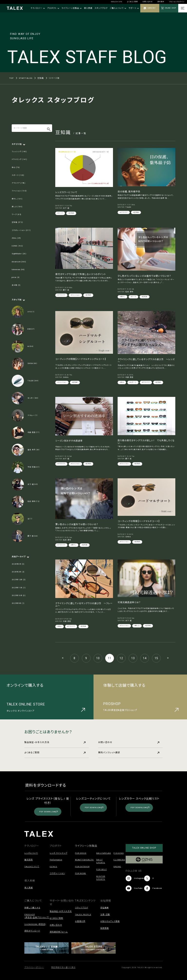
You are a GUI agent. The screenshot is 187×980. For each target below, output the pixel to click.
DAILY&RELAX (103, 853)
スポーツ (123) (18, 175)
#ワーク (60, 213)
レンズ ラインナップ (58, 853)
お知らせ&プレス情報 (110, 921)
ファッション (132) (19, 191)
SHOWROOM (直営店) (35, 924)
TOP (11, 78)
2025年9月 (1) (18, 603)
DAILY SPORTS (101, 861)
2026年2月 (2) (18, 572)
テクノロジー (38, 8)
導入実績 (88, 8)
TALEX (128, 207)
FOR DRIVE (81, 853)
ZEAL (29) (16, 238)
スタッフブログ (101, 8)
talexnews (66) (18, 270)
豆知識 (40, 78)
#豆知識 (71, 213)
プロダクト (53, 8)
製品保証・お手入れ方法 (55, 742)
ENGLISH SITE (117, 2)
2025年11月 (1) (19, 588)
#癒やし (122, 297)
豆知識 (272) (17, 222)
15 (156, 658)
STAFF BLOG (26, 78)
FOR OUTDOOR (82, 867)
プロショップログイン (177, 2)
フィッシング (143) (19, 152)
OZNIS (53, 867)
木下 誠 (66, 208)
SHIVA (66, 377)
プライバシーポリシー (34, 967)
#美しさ (137, 626)
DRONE (117, 867)
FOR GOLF (101, 869)
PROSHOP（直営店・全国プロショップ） (37, 916)
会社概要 (105, 908)
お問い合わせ (148, 2)
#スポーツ (133, 382)
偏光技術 (29, 860)
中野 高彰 (129, 377)
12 (121, 658)
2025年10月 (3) (19, 596)
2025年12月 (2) (19, 580)
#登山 (122, 382)
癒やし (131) (17, 199)
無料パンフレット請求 (129, 753)
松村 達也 (129, 292)
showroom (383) (19, 262)
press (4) (16, 277)
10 (98, 658)
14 (145, 658)
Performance (56, 860)
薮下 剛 (66, 290)
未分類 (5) (16, 285)
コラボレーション (57, 873)
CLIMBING (119, 860)
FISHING (118, 853)
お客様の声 (80, 921)
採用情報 (105, 928)
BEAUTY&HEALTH (84, 860)
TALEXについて (32, 867)
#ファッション (75, 295)
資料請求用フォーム (59, 932)
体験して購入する (32, 908)
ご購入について (118, 8)
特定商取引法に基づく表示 (63, 967)
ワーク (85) (16, 215)
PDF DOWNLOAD (48, 812)
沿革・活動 (105, 915)
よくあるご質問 (132, 2)
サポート (134, 8)
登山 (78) (16, 167)
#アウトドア (124, 212)
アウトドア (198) (19, 183)
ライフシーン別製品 (72, 8)
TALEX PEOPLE (83, 915)
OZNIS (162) (17, 246)
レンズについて (31, 853)
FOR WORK (80, 873)
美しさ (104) (17, 207)
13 (133, 658)
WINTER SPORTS (101, 878)
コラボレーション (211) (21, 230)
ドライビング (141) (19, 159)
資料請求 (161, 2)
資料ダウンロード (32, 931)
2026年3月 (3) (18, 564)
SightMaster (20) (19, 254)
